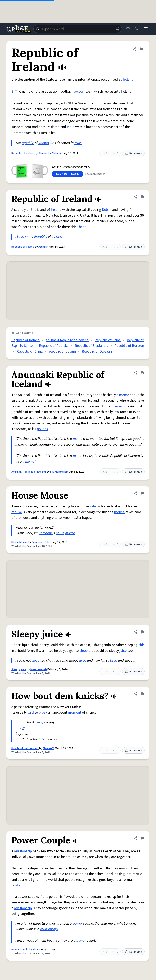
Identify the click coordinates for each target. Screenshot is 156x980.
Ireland (128, 79)
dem (44, 739)
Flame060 (49, 748)
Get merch (133, 153)
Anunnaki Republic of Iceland (67, 340)
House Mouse (19, 542)
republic (28, 143)
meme (124, 395)
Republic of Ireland (23, 153)
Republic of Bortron (129, 346)
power (77, 923)
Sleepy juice (19, 669)
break (43, 713)
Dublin (107, 210)
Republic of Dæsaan (97, 351)
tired (114, 660)
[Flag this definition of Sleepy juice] (143, 632)
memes (117, 406)
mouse (17, 512)
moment (75, 713)
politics (42, 429)
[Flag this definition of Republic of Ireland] (141, 49)
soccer (78, 91)
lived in (22, 237)
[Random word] (117, 29)
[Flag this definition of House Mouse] (143, 493)
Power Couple (20, 950)
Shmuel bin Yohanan (50, 153)
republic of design (62, 351)
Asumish (43, 247)
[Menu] (146, 29)
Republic (41, 237)
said (31, 713)
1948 (78, 143)
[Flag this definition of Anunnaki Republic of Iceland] (143, 373)
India (71, 127)
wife (93, 506)
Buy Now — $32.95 (68, 174)
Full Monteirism (59, 472)
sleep (84, 651)
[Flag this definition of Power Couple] (143, 838)
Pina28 (37, 950)
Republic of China (108, 340)
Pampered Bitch (41, 542)
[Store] (128, 29)
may (40, 722)
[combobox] (78, 29)
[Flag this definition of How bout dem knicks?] (143, 694)
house (60, 533)
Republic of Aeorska (54, 346)
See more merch (95, 174)
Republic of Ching (30, 351)
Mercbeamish (39, 669)
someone (46, 533)
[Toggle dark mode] (137, 29)
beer (82, 227)
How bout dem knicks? (25, 748)
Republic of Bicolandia (92, 346)
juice (123, 651)
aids (141, 645)
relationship (23, 851)
